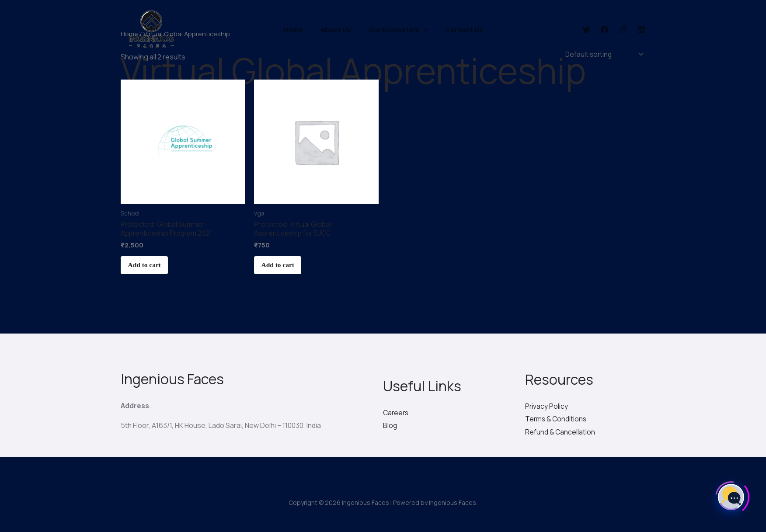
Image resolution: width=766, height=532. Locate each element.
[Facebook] (605, 30)
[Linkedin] (641, 30)
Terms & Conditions (557, 421)
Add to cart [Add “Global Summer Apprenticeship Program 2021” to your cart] (148, 269)
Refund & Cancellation (561, 435)
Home (300, 30)
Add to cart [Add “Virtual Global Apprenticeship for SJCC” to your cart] (282, 269)
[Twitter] (586, 30)
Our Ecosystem (396, 30)
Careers (397, 415)
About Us (338, 30)
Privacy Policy (547, 408)
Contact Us (458, 30)
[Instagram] (623, 30)
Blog (390, 428)
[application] (421, 30)
